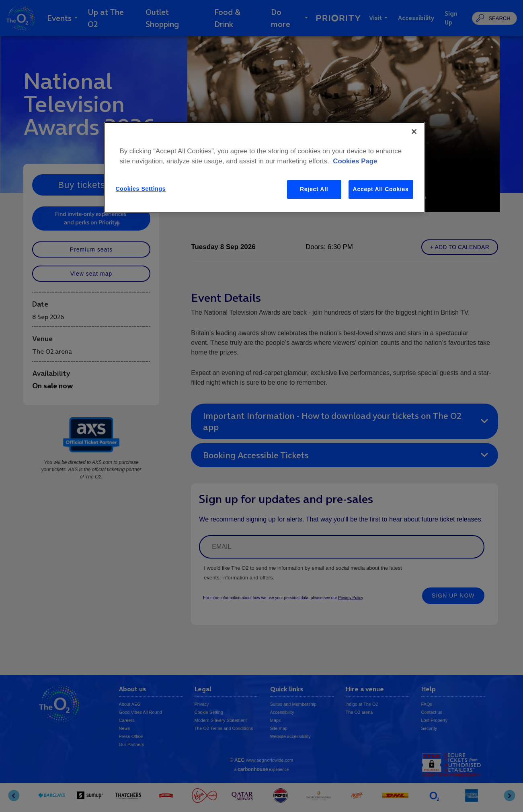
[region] (265, 168)
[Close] (414, 132)
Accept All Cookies (381, 189)
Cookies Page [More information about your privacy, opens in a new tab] (355, 161)
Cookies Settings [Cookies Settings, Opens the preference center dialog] (141, 189)
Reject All (314, 189)
